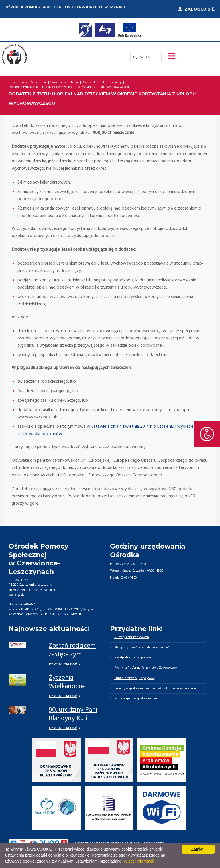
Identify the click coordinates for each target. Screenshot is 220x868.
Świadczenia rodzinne (67, 81)
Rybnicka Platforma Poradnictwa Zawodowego (147, 667)
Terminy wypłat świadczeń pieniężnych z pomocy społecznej (157, 689)
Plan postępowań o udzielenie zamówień (143, 646)
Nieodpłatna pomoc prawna (133, 657)
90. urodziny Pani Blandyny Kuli (73, 712)
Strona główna (19, 81)
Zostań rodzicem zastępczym (72, 649)
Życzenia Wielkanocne (67, 681)
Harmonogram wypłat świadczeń (137, 699)
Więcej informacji (139, 861)
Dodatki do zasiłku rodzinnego (106, 81)
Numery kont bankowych (132, 636)
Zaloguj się (200, 8)
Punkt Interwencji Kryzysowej (136, 678)
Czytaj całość (63, 662)
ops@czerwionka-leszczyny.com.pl (33, 588)
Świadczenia (40, 81)
